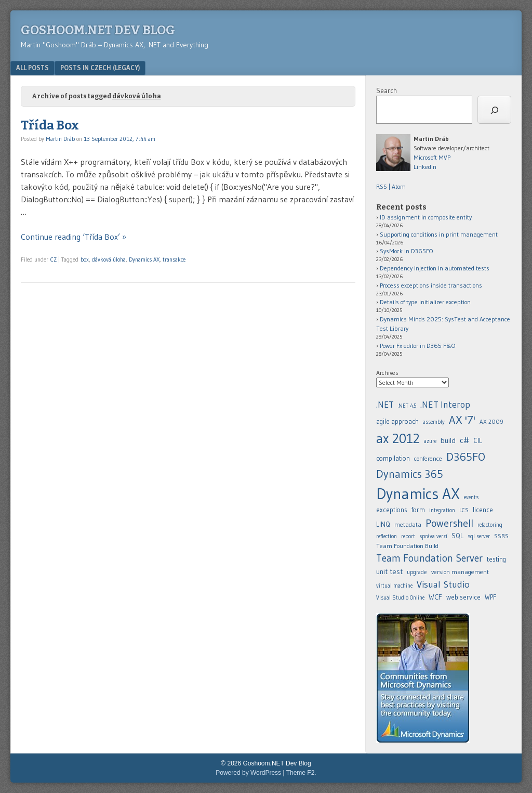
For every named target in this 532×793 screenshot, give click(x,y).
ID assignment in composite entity (426, 217)
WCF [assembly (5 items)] (435, 597)
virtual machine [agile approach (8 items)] (394, 586)
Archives (387, 373)
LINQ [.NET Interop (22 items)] (383, 524)
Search (387, 90)
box (85, 259)
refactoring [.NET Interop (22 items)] (490, 525)
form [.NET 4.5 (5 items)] (418, 510)
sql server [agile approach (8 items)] (479, 536)
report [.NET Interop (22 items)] (408, 536)
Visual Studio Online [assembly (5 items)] (400, 598)
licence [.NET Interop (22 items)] (483, 510)
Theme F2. (301, 773)
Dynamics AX (144, 259)
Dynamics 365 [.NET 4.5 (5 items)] (410, 474)
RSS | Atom (391, 186)
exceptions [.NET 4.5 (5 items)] (392, 510)
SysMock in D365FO (407, 251)
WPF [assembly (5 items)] (490, 597)
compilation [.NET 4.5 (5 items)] (393, 458)
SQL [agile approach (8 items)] (457, 536)
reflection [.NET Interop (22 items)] (387, 536)
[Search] (494, 110)
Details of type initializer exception (425, 302)
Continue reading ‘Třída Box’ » (74, 237)
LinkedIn (425, 167)
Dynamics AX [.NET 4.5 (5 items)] (418, 494)
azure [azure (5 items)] (430, 441)
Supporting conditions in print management (439, 234)
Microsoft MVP (432, 157)
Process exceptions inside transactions (431, 285)
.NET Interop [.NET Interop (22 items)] (445, 405)
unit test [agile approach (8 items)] (389, 571)
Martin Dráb (60, 139)
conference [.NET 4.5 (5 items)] (428, 458)
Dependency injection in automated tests (435, 268)
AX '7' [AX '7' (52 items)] (462, 420)
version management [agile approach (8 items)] (460, 572)
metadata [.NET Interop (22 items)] (408, 524)
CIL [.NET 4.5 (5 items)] (478, 441)
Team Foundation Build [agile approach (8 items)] (407, 546)
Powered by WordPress (248, 773)
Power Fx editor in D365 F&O (418, 346)
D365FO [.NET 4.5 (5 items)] (466, 457)
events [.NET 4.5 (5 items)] (471, 497)
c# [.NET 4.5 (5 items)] (464, 440)
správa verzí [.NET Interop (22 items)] (433, 536)
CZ (54, 259)
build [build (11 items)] (448, 440)
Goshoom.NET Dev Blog (98, 30)
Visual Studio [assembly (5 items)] (443, 584)
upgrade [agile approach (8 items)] (417, 572)
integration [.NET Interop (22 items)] (442, 510)
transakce (174, 259)
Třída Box (50, 125)
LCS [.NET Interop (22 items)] (464, 510)
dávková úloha (109, 259)
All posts (32, 68)
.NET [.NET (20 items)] (385, 405)
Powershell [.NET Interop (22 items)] (449, 523)
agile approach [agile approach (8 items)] (397, 421)
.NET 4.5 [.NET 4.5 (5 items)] (407, 406)
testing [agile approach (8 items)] (496, 559)
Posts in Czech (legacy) (100, 68)
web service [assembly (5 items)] (463, 597)
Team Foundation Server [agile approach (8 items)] (429, 558)
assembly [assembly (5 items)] (434, 422)
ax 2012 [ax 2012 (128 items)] (398, 438)
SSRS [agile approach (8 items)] (501, 536)
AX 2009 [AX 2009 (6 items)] (491, 422)
